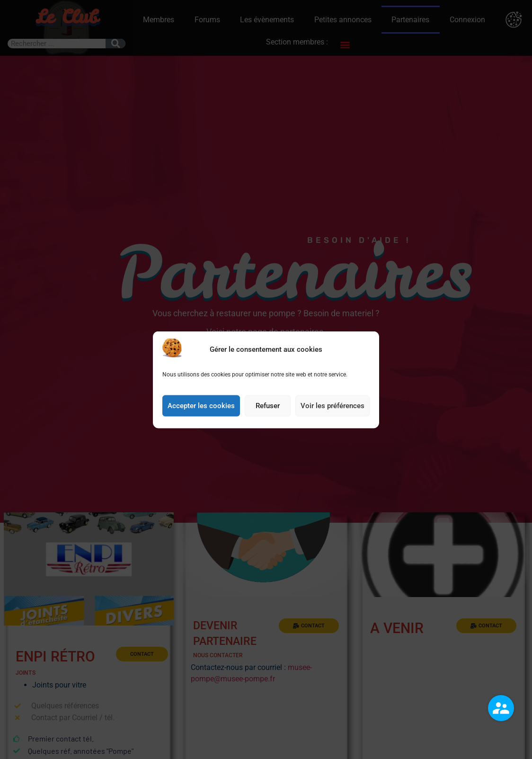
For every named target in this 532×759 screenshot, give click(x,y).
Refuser (268, 406)
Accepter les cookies (201, 406)
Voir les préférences (332, 406)
